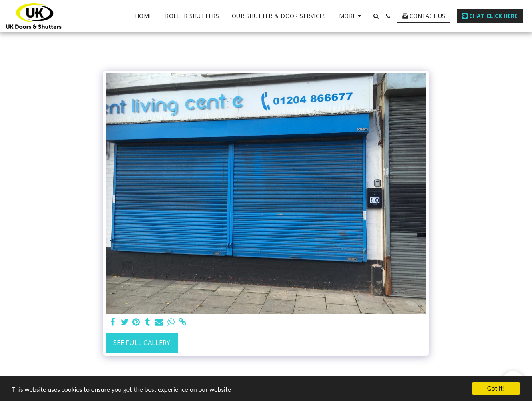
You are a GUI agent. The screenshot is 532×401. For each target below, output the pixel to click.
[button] (376, 16)
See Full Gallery (142, 342)
